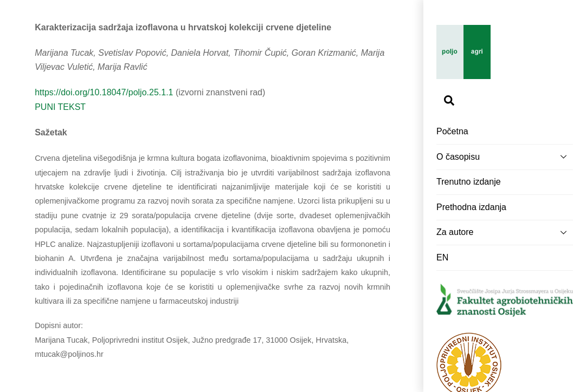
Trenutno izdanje (469, 182)
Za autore (505, 232)
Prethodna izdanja (471, 207)
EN (442, 257)
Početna (452, 131)
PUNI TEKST (60, 107)
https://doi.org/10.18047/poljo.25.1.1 (104, 92)
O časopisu (505, 156)
